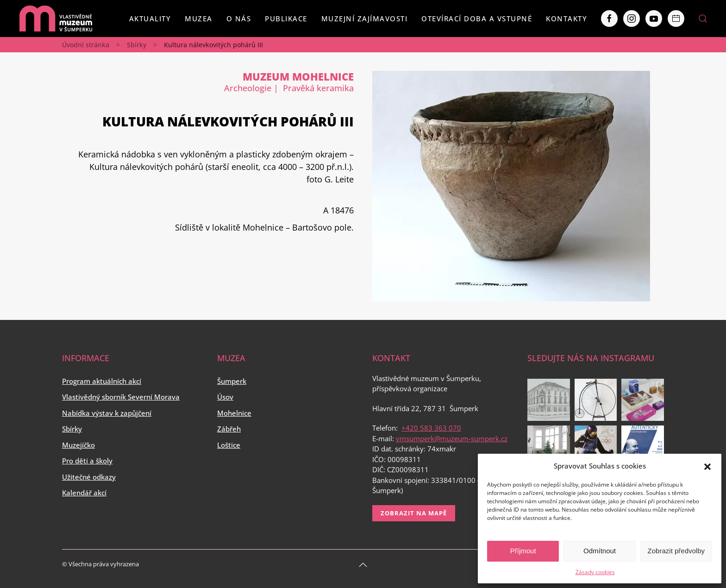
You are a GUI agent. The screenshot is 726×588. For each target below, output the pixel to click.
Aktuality (150, 19)
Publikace (286, 19)
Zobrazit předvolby (676, 551)
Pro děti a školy (87, 461)
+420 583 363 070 (431, 428)
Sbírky (137, 45)
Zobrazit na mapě (414, 513)
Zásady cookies (595, 572)
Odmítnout (600, 551)
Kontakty (566, 19)
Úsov (225, 397)
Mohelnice (234, 413)
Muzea (199, 19)
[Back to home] (56, 19)
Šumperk (232, 381)
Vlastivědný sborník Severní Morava (121, 397)
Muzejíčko (78, 445)
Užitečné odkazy (89, 477)
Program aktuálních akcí (102, 381)
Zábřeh (229, 429)
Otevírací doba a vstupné (477, 19)
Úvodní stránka (86, 45)
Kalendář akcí (84, 493)
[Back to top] (363, 565)
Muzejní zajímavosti (365, 19)
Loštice (229, 445)
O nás (239, 19)
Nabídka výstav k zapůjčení (107, 413)
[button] (707, 466)
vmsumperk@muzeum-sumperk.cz (452, 438)
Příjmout (523, 551)
